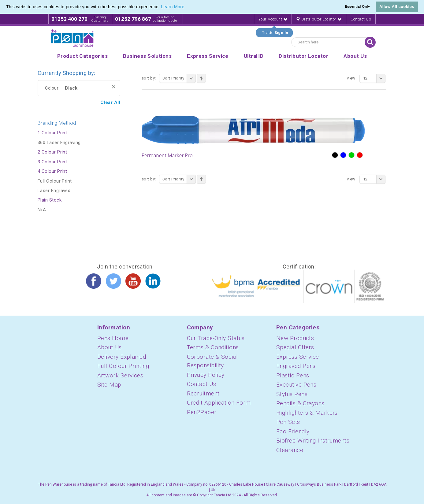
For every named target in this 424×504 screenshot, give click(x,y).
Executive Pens (296, 385)
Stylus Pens (292, 394)
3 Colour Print (52, 162)
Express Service (298, 357)
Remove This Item (114, 87)
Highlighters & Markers (307, 413)
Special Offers (295, 347)
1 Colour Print (52, 133)
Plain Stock (50, 200)
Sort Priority (179, 78)
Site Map (109, 385)
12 (374, 78)
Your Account (273, 19)
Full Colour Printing (123, 366)
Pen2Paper (202, 412)
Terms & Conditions (213, 347)
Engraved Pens (296, 366)
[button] (187, 7)
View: (352, 78)
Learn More (173, 7)
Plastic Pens (293, 375)
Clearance (290, 450)
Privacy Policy (206, 375)
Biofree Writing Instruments (313, 441)
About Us (110, 347)
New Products (295, 338)
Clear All (110, 102)
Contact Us (361, 19)
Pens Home (113, 338)
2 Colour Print (52, 152)
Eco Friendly (293, 431)
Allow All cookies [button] (397, 7)
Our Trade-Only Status (216, 338)
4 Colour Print (52, 171)
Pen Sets (288, 422)
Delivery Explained (122, 357)
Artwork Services (120, 375)
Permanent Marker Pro (167, 155)
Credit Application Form (219, 403)
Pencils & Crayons (300, 403)
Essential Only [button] (357, 6)
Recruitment (203, 393)
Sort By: (149, 78)
